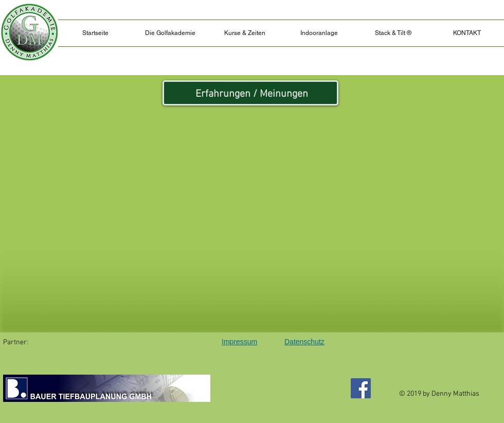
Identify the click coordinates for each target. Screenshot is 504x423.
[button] (393, 33)
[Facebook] (361, 388)
